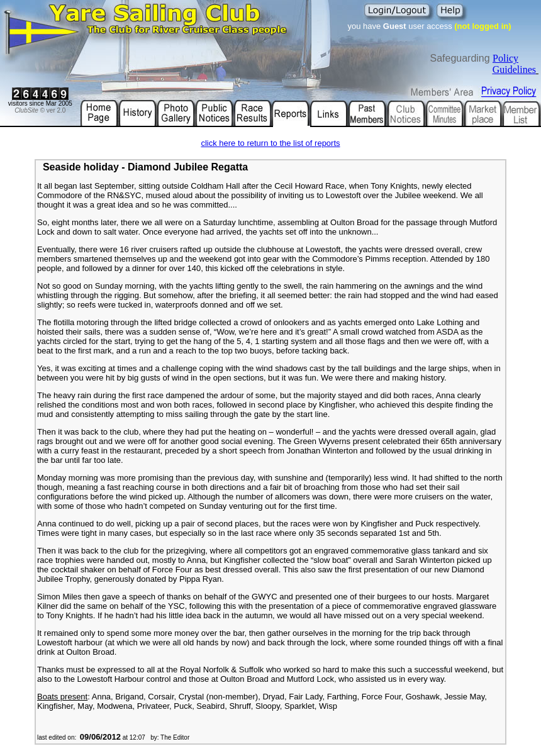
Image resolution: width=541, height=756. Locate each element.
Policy (505, 58)
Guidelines (514, 69)
